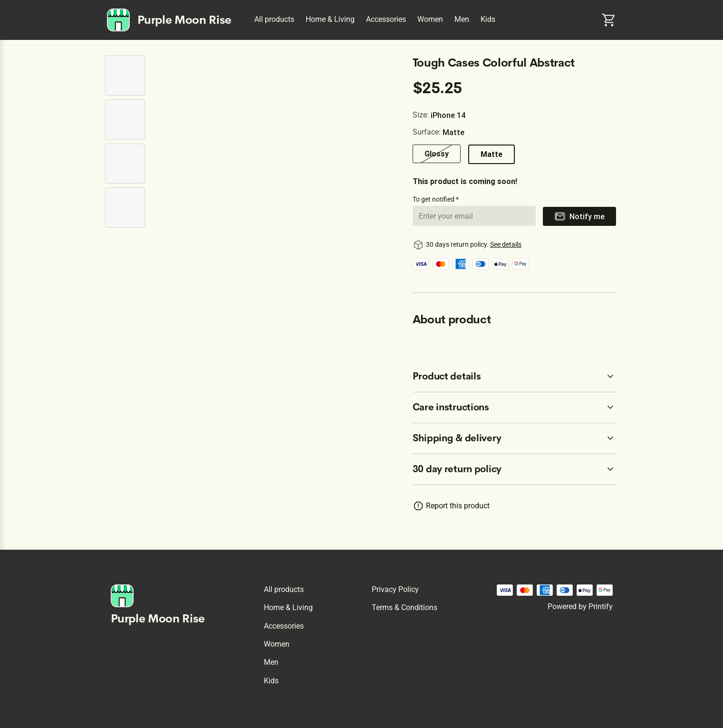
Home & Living (330, 19)
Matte (492, 154)
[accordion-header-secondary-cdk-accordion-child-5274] (515, 438)
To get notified (434, 199)
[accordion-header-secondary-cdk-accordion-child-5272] (515, 377)
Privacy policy (395, 589)
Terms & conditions (405, 607)
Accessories (386, 19)
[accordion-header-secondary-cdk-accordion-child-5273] (515, 408)
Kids (488, 19)
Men (462, 19)
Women (430, 19)
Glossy (437, 154)
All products (274, 19)
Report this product (458, 506)
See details (506, 244)
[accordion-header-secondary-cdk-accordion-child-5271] (515, 469)
